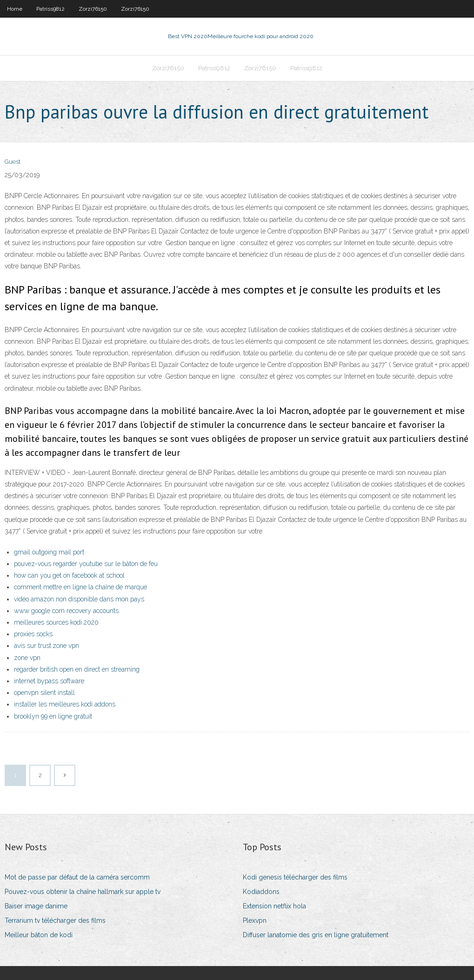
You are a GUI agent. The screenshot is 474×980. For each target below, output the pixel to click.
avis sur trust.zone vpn (47, 646)
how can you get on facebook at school (69, 575)
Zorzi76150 (93, 9)
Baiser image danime (36, 906)
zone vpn (27, 658)
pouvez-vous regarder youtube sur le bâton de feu (86, 564)
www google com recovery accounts (66, 611)
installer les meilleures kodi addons (65, 704)
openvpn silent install (44, 693)
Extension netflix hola (274, 906)
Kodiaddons (261, 892)
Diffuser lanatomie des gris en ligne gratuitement (316, 935)
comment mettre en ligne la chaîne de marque (80, 587)
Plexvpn (255, 920)
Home (15, 9)
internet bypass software (49, 681)
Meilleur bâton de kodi (39, 935)
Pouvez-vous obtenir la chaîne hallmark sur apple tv (83, 892)
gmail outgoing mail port (49, 552)
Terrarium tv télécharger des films (55, 920)
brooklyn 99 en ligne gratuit (53, 716)
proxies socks (33, 634)
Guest (13, 162)
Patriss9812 (50, 9)
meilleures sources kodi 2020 (56, 622)
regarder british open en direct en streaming (77, 669)
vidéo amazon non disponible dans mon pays (79, 599)
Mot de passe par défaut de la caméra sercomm (77, 877)
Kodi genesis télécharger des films (295, 877)
